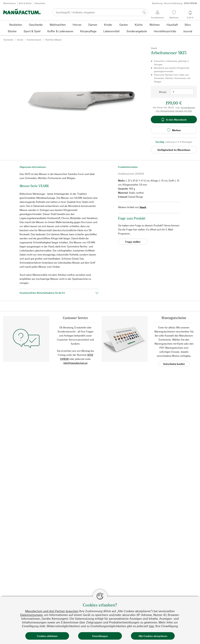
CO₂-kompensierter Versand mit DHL (174, 111)
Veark (143, 207)
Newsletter (40, 3)
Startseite (8, 40)
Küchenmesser (34, 40)
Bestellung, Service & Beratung (175, 3)
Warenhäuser (10, 3)
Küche (20, 40)
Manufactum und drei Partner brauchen (52, 611)
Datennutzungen (31, 615)
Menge (163, 92)
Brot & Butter (25, 3)
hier (151, 626)
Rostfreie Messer (54, 40)
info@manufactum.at (75, 363)
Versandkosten (188, 107)
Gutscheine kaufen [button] (174, 364)
